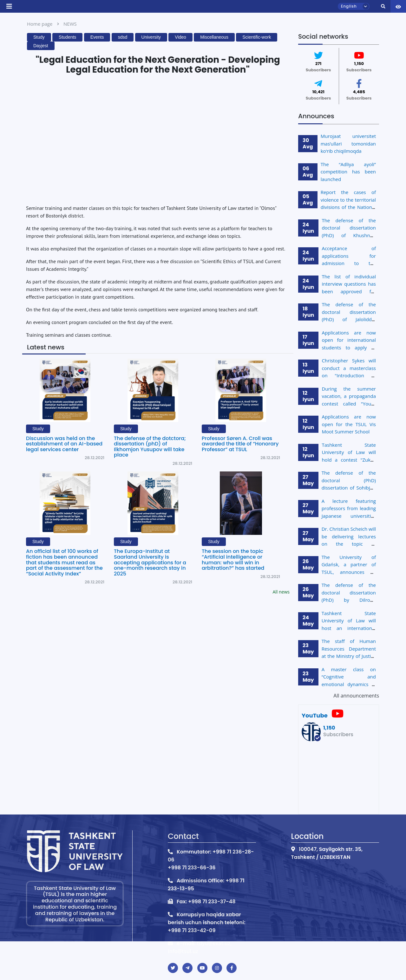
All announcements (356, 696)
